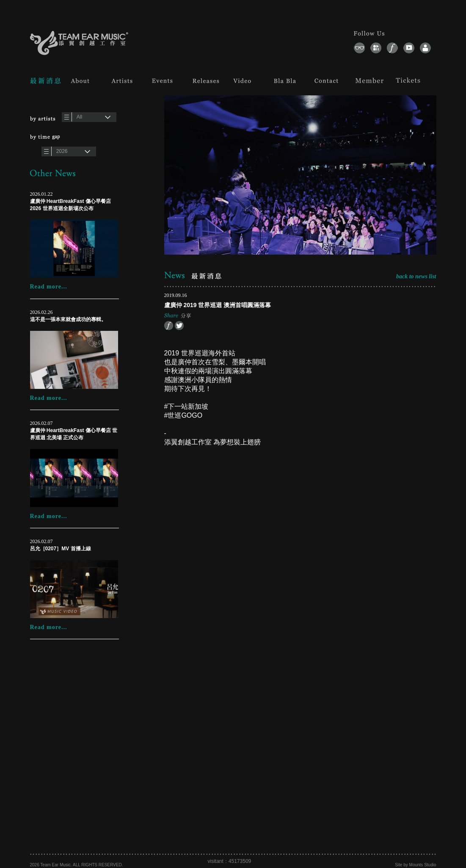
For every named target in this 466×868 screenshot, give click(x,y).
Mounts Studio (423, 865)
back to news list (416, 276)
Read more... (49, 287)
